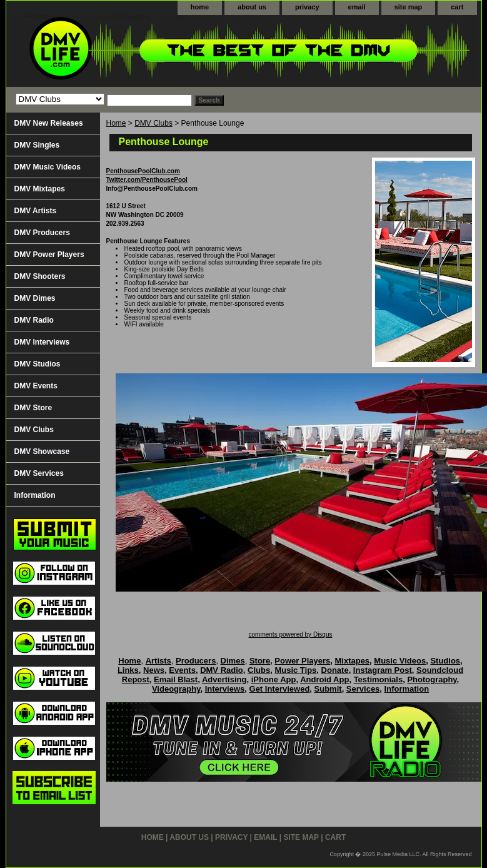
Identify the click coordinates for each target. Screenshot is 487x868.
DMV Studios (38, 364)
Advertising (224, 679)
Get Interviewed (280, 689)
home (200, 7)
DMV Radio (34, 320)
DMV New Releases (49, 123)
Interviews (225, 689)
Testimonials (379, 679)
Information (35, 495)
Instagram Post (383, 670)
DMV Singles (37, 145)
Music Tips (295, 670)
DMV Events (36, 386)
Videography (176, 689)
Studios (445, 661)
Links (128, 670)
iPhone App (274, 679)
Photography (432, 679)
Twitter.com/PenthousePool (147, 180)
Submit (328, 689)
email (357, 7)
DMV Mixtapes (40, 189)
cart (457, 7)
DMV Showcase (42, 452)
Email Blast (176, 679)
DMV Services (39, 473)
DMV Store (33, 408)
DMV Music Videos (48, 167)
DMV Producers (42, 233)
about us (252, 7)
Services (363, 689)
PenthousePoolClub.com (143, 171)
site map (409, 7)
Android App (324, 679)
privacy (307, 7)
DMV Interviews (42, 342)
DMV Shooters (40, 276)
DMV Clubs (153, 123)
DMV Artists (36, 211)
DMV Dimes (35, 298)
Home (116, 123)
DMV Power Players (49, 255)
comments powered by (291, 634)
